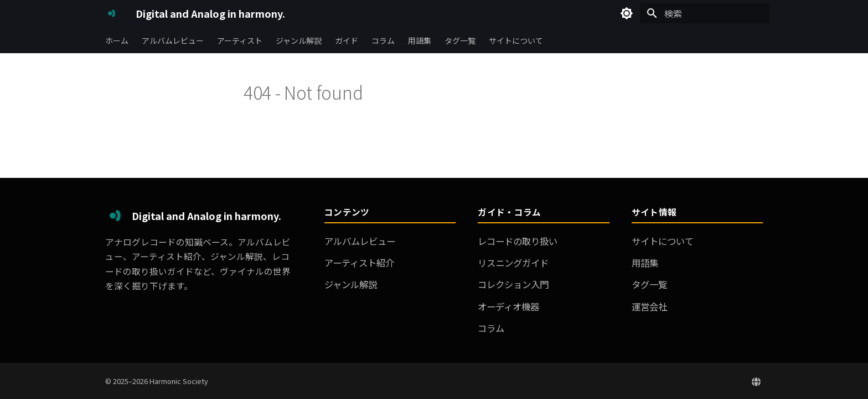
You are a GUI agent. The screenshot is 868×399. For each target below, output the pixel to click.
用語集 (420, 40)
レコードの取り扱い (518, 241)
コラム (383, 40)
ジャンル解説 (299, 40)
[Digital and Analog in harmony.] (112, 13)
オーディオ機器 (508, 306)
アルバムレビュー (173, 40)
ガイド (347, 40)
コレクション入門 (513, 284)
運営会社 (649, 306)
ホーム (117, 40)
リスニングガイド (513, 263)
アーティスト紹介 (359, 263)
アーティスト (240, 40)
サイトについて (516, 40)
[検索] (705, 13)
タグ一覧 (460, 40)
